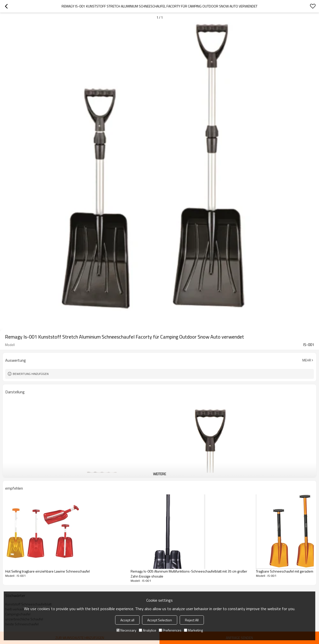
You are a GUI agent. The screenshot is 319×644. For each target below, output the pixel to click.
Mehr (307, 360)
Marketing (193, 630)
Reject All (192, 620)
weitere (159, 474)
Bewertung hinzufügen (31, 374)
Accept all (127, 620)
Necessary (126, 630)
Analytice (148, 630)
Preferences (170, 630)
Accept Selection (160, 620)
